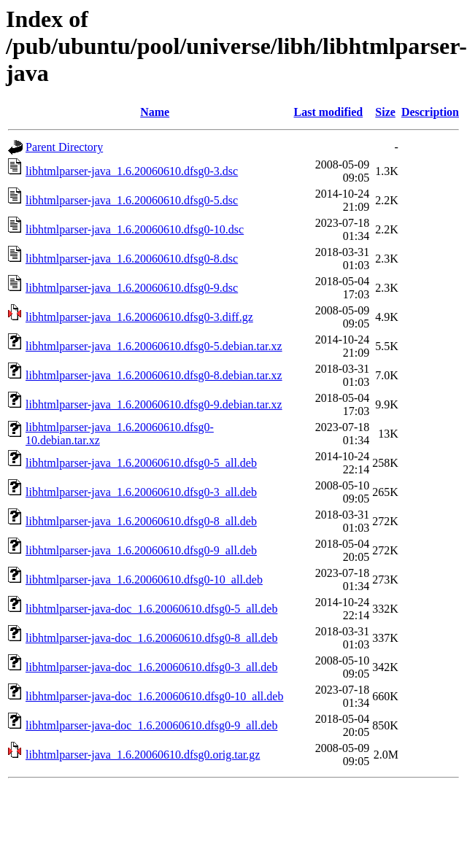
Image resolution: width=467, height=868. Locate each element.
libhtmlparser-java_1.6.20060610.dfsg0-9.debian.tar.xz (154, 404)
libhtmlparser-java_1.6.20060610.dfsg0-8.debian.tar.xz (154, 375)
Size (385, 112)
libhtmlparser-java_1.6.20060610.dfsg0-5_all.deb (141, 463)
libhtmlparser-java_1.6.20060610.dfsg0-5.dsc (132, 200)
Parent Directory (64, 147)
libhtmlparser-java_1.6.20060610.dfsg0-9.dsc (132, 288)
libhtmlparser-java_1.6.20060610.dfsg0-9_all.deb (141, 550)
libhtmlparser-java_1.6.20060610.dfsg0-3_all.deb (141, 492)
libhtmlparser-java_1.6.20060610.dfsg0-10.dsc (135, 229)
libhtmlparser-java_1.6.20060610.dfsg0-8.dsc (132, 259)
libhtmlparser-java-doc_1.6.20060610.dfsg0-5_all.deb (151, 609)
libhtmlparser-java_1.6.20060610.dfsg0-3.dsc (132, 171)
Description (430, 112)
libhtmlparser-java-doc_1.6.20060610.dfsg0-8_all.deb (151, 638)
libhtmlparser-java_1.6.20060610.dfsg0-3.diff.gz (139, 317)
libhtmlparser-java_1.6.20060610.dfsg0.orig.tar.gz (143, 755)
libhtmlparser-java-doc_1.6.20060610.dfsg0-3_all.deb (151, 667)
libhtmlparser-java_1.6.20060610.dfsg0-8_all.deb (141, 521)
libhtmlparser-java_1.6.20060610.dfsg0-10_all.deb (144, 580)
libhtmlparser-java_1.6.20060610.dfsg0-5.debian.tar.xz (154, 346)
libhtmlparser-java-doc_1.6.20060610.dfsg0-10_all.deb (154, 696)
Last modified (329, 112)
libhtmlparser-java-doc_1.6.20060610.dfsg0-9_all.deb (151, 725)
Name (155, 112)
